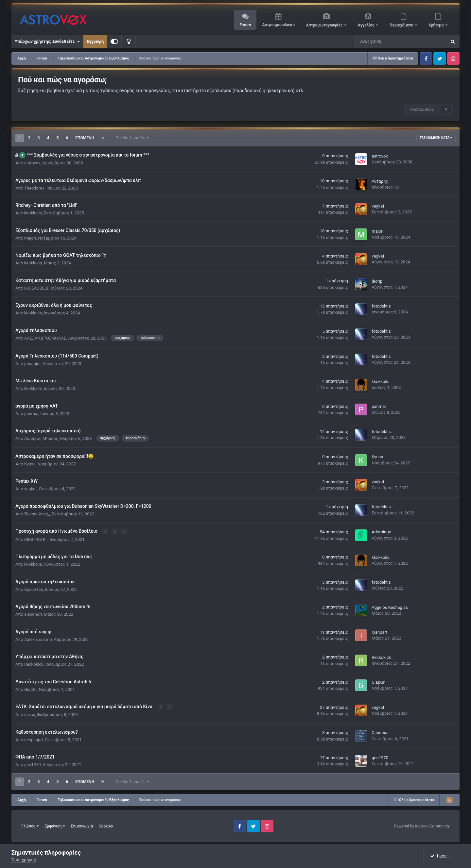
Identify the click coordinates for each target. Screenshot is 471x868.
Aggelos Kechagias (390, 607)
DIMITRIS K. (35, 539)
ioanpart (379, 632)
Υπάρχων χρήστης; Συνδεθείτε (47, 42)
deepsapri (34, 739)
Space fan (34, 589)
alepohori (33, 614)
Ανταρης (380, 181)
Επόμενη (85, 138)
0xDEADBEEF (36, 288)
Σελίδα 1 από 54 (132, 138)
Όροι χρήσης (24, 860)
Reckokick (34, 664)
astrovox (32, 163)
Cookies (106, 826)
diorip (377, 281)
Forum (245, 25)
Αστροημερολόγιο (278, 25)
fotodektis (381, 306)
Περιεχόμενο (402, 25)
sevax (30, 715)
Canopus (380, 733)
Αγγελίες (366, 25)
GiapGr (31, 689)
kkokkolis (33, 213)
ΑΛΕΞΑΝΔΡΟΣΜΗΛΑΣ (45, 338)
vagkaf (378, 206)
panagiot (33, 364)
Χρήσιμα (436, 25)
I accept (441, 856)
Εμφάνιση (55, 826)
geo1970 (33, 765)
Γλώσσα (30, 826)
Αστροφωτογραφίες (325, 25)
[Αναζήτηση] (381, 42)
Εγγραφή (95, 41)
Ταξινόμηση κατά (436, 138)
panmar (31, 414)
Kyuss (30, 464)
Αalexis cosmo (38, 639)
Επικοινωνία (82, 826)
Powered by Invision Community (422, 826)
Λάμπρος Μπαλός (41, 438)
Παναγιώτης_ (37, 514)
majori (30, 238)
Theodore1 (34, 188)
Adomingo (381, 532)
